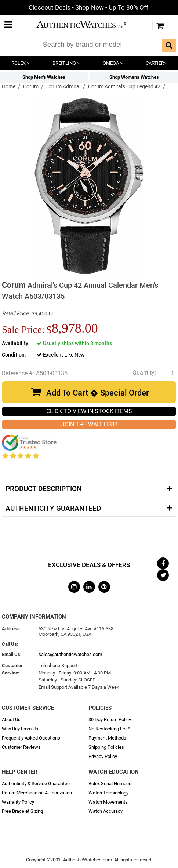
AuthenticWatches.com (87, 24)
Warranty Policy (18, 802)
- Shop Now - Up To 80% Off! (89, 7)
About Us (11, 720)
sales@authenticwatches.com (70, 654)
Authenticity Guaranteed (53, 509)
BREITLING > (66, 63)
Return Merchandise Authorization (37, 793)
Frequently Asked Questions (31, 738)
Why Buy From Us (20, 729)
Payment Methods (107, 738)
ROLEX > (20, 63)
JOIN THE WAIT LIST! (89, 424)
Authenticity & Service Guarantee (36, 784)
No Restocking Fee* (109, 729)
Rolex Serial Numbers (111, 784)
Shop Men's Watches (44, 77)
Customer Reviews (21, 747)
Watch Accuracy (106, 811)
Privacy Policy (103, 756)
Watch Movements (108, 802)
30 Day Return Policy (110, 720)
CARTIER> (156, 63)
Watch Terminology (108, 793)
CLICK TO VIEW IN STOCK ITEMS (89, 411)
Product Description (43, 489)
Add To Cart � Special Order (98, 393)
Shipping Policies (106, 747)
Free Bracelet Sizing (22, 811)
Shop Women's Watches (134, 77)
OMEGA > (113, 63)
